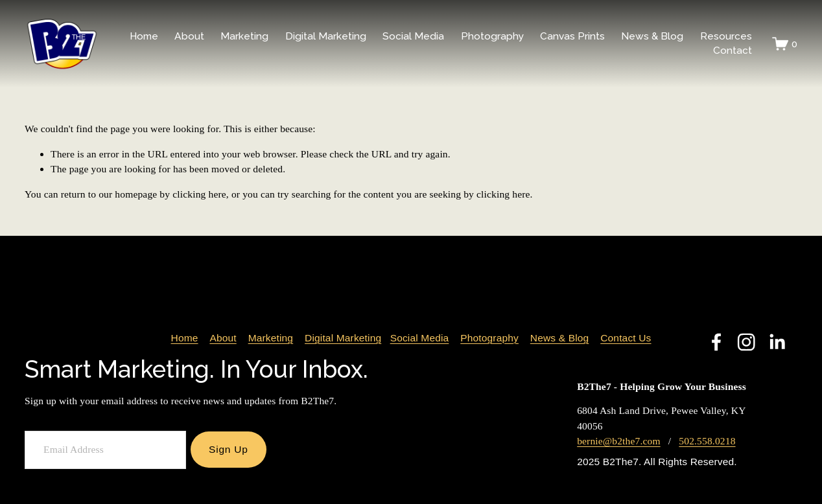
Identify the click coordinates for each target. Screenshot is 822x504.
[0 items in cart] (785, 44)
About (223, 339)
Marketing (271, 339)
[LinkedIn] (777, 342)
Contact (733, 50)
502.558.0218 (707, 441)
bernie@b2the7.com (619, 441)
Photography (489, 339)
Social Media (420, 339)
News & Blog (652, 36)
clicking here (199, 194)
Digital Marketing (343, 339)
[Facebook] (716, 342)
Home (144, 36)
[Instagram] (746, 342)
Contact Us (626, 339)
